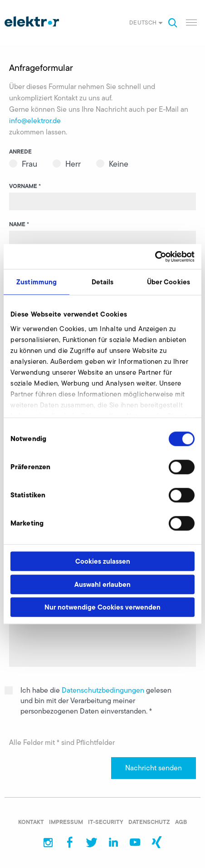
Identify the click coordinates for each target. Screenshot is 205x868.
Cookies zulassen (103, 561)
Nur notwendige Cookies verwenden (102, 607)
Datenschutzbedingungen (104, 690)
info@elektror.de (35, 121)
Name (19, 224)
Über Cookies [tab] (168, 282)
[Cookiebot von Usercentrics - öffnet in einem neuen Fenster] (155, 257)
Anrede (20, 151)
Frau (29, 164)
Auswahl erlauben (102, 584)
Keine (119, 164)
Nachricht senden (154, 768)
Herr (73, 164)
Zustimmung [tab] (37, 282)
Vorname (25, 186)
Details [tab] (103, 282)
